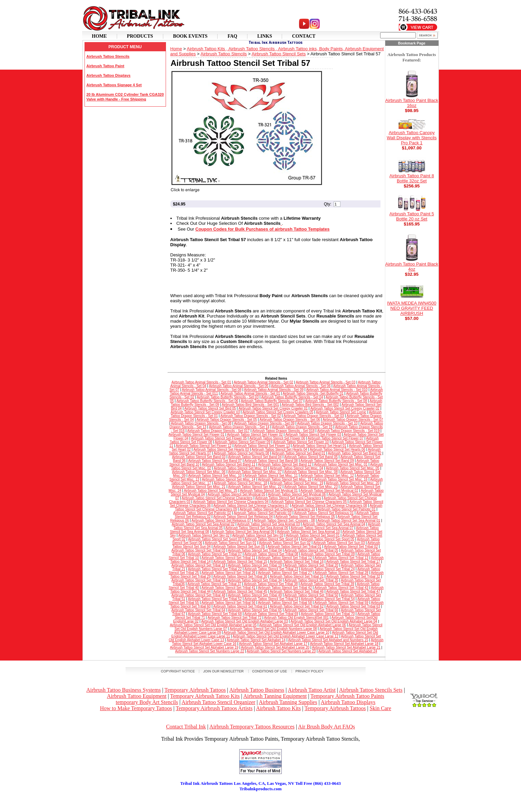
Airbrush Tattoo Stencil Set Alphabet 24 (348, 651)
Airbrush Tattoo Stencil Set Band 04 (255, 457)
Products (140, 36)
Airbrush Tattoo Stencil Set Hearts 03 (221, 449)
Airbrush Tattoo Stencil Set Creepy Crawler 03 (205, 412)
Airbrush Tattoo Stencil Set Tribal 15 (240, 562)
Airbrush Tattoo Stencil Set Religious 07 (221, 520)
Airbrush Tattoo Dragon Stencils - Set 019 (348, 431)
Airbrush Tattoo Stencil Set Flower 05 (219, 438)
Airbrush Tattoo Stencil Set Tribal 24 (328, 569)
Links (265, 36)
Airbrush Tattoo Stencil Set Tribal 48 (198, 595)
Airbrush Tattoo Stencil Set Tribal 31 (297, 576)
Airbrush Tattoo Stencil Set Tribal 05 (311, 550)
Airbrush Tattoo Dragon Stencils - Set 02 (250, 416)
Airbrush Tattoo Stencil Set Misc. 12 (327, 476)
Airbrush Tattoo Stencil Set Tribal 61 (240, 606)
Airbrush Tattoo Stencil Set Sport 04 (271, 539)
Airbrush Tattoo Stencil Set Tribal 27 (285, 573)
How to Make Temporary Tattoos (136, 708)
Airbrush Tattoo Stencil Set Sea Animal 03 (269, 524)
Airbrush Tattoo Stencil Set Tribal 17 (353, 562)
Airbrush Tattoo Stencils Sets (371, 690)
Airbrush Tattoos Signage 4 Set (114, 85)
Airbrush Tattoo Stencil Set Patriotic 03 (262, 513)
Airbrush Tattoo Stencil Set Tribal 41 (229, 588)
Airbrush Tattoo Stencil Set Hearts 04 (279, 449)
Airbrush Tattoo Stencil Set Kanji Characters (288, 498)
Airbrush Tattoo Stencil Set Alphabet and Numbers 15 (328, 640)
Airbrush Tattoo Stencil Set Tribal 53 (271, 599)
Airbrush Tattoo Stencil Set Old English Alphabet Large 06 (303, 625)
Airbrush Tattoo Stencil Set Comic (341, 412)
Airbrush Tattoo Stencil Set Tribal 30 (240, 576)
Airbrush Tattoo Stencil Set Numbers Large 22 (210, 651)
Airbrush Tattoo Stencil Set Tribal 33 (198, 580)
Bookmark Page (412, 43)
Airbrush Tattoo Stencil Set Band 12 (285, 464)
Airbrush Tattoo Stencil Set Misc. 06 (199, 472)
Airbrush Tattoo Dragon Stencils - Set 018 (283, 431)
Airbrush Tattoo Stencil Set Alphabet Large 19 (204, 647)
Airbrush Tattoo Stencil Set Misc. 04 (297, 468)
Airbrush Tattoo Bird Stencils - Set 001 (250, 405)
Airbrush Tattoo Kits (278, 708)
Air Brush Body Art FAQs (327, 727)
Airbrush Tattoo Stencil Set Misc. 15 (285, 479)
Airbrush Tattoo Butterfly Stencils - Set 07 (272, 401)
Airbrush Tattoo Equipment (137, 696)
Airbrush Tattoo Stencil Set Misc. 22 (255, 487)
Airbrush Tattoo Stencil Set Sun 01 (230, 543)
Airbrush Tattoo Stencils (108, 56)
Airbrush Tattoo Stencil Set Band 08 (271, 461)
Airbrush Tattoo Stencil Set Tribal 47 (353, 591)
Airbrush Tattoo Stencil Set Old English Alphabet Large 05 (213, 625)
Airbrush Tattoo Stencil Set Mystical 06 (297, 494)
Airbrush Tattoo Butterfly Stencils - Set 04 (292, 397)
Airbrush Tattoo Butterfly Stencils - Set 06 (207, 401)
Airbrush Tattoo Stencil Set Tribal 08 (271, 554)
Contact (304, 36)
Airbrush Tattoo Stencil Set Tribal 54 (328, 599)
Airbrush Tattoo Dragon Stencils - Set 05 (227, 420)
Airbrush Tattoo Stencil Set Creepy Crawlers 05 (278, 412)
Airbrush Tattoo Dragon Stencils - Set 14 (239, 427)
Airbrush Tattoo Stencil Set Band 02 (355, 453)
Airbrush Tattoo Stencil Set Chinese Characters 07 (251, 506)
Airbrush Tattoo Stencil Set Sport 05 (328, 539)
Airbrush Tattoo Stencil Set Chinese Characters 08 (329, 506)
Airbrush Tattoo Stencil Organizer (218, 702)
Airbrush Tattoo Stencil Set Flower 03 (313, 435)
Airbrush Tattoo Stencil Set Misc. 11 (271, 476)
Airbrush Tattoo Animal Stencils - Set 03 (326, 382)
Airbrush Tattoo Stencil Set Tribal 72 (234, 618)
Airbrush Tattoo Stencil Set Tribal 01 (294, 547)
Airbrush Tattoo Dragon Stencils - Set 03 (314, 416)
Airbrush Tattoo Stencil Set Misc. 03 (240, 468)
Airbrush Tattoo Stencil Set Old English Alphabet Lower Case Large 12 (285, 636)
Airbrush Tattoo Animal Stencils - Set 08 (212, 390)
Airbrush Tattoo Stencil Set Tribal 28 (341, 573)
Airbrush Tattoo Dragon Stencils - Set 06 (290, 420)
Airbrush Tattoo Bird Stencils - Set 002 (310, 405)
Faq (232, 36)
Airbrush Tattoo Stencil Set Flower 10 (301, 442)
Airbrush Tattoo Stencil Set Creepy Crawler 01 (273, 408)
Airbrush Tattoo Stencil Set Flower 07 (336, 438)
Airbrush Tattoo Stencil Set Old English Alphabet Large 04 (334, 621)
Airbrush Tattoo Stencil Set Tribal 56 (229, 603)
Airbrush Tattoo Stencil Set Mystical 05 (236, 494)
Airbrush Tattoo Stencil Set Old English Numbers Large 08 (273, 629)
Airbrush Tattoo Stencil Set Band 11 (229, 464)
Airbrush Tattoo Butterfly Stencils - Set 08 (336, 401)
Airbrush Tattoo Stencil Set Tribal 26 (229, 573)
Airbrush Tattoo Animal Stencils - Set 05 (238, 386)
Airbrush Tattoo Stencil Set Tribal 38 (271, 584)
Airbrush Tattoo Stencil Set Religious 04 (243, 517)
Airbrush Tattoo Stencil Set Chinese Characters (217, 498)
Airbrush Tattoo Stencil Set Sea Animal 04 (334, 524)
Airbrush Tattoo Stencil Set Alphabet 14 (256, 640)
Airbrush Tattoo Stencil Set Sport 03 (215, 539)
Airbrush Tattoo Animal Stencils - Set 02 (263, 382)
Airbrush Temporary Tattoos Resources (252, 727)
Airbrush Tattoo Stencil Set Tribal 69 (271, 614)
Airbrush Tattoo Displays (109, 75)
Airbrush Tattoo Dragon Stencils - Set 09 (264, 423)
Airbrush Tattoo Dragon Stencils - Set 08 (201, 423)
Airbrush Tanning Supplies (288, 702)
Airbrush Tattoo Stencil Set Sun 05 (239, 547)
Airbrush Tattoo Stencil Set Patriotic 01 (347, 509)
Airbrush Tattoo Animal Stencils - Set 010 (337, 390)
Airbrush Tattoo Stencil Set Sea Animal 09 (243, 532)
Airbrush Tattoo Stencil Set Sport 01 (313, 535)
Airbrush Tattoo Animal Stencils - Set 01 (201, 382)
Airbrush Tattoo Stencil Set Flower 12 (204, 446)
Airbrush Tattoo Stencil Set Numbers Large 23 (281, 651)
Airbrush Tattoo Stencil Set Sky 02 (204, 535)
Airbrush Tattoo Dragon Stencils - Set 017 (219, 431)
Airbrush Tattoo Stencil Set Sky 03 (258, 535)
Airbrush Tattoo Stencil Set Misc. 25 (211, 491)
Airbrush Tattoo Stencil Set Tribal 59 (341, 603)
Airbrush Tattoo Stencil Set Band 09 (327, 461)
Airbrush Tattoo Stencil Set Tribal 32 (353, 576)
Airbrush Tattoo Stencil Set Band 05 (311, 457)
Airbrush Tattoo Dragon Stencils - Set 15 (302, 427)
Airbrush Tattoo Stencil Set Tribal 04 (255, 550)
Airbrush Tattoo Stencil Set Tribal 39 (327, 584)
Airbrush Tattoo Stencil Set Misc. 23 (311, 487)
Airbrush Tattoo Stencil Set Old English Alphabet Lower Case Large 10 (277, 633)
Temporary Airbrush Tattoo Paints (347, 696)
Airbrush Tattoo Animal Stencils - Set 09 (274, 390)
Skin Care (380, 708)
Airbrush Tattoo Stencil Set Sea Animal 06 (257, 528)
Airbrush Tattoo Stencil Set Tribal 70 (328, 614)
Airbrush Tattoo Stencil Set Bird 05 (210, 408)
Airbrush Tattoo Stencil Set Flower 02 (255, 435)
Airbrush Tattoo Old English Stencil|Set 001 (296, 618)
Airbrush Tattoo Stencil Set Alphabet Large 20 (275, 647)
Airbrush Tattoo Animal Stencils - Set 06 (301, 386)
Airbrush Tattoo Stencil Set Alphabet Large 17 (273, 644)
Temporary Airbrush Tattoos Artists (214, 708)
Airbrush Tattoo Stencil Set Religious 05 (305, 517)
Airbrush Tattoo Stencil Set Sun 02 (285, 543)
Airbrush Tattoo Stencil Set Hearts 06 (337, 449)
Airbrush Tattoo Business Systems (123, 690)
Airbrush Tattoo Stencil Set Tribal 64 (198, 610)
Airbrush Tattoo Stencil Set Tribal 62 (297, 606)
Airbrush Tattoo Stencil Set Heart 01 (320, 446)
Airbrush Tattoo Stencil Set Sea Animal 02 (203, 524)
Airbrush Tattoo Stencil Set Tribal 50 (311, 595)
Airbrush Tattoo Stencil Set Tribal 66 (311, 610)
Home (99, 36)
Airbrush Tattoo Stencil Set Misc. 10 (215, 476)
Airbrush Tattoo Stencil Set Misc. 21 (199, 487)
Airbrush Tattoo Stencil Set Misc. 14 (229, 479)
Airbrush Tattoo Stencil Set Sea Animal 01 (349, 520)
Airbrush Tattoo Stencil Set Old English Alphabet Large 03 (245, 621)
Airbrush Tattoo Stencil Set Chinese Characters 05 (309, 502)
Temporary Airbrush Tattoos (195, 690)
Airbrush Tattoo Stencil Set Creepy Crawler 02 (345, 408)
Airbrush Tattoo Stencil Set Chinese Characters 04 (231, 502)
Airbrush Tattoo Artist (312, 690)
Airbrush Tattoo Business (257, 690)
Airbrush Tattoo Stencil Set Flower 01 (197, 435)
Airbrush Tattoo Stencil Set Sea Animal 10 (308, 532)
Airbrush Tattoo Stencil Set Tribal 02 (351, 547)
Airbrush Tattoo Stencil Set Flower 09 (242, 442)
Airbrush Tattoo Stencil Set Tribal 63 (353, 606)
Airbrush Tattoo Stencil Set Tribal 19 (255, 565)
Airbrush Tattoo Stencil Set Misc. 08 (311, 472)
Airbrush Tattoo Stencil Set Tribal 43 (341, 588)
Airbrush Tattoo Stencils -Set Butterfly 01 (313, 393)
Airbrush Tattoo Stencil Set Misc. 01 (341, 464)
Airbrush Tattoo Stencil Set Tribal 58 (285, 603)
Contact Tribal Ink (186, 727)
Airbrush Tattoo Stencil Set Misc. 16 (341, 479)
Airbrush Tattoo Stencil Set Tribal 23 (271, 569)
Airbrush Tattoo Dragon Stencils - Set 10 (327, 423)
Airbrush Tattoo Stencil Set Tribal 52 (215, 599)
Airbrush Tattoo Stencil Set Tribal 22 (215, 569)
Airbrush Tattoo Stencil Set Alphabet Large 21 (346, 647)
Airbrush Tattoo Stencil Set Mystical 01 (269, 491)
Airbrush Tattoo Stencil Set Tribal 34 (255, 580)
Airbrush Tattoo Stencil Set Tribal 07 (215, 554)
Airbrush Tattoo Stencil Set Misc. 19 (297, 483)
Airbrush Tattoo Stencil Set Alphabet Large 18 (344, 644)
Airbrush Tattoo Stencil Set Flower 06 (277, 438)
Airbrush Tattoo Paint (106, 66)
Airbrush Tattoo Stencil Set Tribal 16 (297, 562)
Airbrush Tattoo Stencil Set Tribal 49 (255, 595)
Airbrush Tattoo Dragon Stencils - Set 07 (353, 420)
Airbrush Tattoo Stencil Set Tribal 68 (215, 614)
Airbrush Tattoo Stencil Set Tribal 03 (198, 550)
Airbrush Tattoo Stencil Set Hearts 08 (241, 453)
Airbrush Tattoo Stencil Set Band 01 (299, 453)
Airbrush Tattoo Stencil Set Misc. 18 (240, 483)
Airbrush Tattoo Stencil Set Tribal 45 (240, 591)
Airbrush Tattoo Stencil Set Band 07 (215, 461)
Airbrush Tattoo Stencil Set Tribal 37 (214, 584)
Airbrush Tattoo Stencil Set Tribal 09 (328, 554)
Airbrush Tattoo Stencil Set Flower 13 (262, 446)
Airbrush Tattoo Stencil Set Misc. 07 (255, 472)
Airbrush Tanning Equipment (275, 696)
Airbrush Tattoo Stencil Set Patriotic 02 (202, 513)
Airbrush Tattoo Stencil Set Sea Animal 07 (322, 528)
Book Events (190, 36)
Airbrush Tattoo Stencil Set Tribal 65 (255, 610)
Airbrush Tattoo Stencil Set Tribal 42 (285, 588)
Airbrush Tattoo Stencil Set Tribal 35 (311, 580)
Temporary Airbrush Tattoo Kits (205, 696)
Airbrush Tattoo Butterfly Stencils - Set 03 (228, 397)
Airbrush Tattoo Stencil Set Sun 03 (339, 543)
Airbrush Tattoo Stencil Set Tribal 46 (297, 591)
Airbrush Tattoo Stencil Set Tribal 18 (198, 565)
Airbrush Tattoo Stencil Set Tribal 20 (311, 565)
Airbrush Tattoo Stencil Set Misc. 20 (353, 483)
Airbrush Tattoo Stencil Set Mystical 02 (329, 491)
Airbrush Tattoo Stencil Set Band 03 (199, 457)
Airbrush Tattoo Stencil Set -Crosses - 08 (284, 520)
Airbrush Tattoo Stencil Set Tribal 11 (229, 558)
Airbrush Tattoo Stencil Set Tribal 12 (285, 558)
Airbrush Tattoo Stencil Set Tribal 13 (341, 558)
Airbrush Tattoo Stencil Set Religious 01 (324, 513)
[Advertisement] (261, 802)
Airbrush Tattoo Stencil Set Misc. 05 (353, 468)
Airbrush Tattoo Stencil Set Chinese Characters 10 (277, 509)
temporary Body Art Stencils (147, 702)
